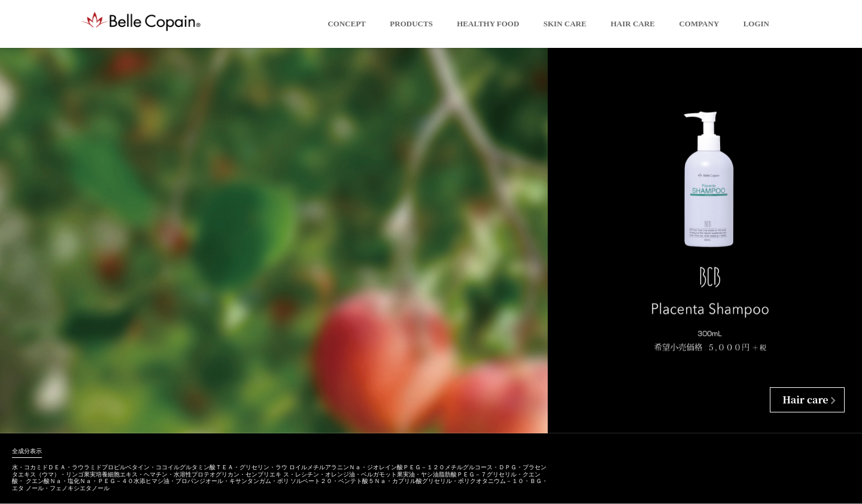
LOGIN (756, 24)
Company (699, 24)
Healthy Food (488, 24)
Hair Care (633, 24)
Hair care (805, 400)
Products (411, 24)
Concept (347, 24)
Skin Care (565, 24)
